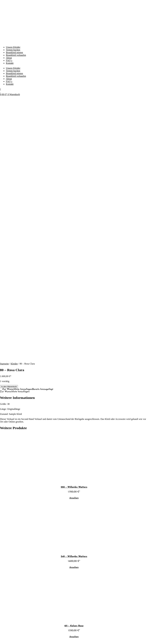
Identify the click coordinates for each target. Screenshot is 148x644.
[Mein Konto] (0, 89)
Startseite (4, 102)
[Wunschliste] (0, 92)
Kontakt (10, 63)
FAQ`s (9, 60)
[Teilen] (7, 635)
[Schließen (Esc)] (10, 635)
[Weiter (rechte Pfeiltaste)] (4, 638)
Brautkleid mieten (14, 52)
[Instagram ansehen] (1, 620)
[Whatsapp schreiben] (3, 620)
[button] (28, 128)
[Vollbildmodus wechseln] (4, 635)
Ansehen (74, 237)
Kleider (14, 102)
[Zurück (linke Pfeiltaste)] (1, 638)
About (9, 58)
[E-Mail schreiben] (2, 620)
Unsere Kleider (13, 47)
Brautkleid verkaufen (16, 55)
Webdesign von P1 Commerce (14, 630)
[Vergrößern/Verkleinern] (1, 635)
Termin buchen (13, 50)
